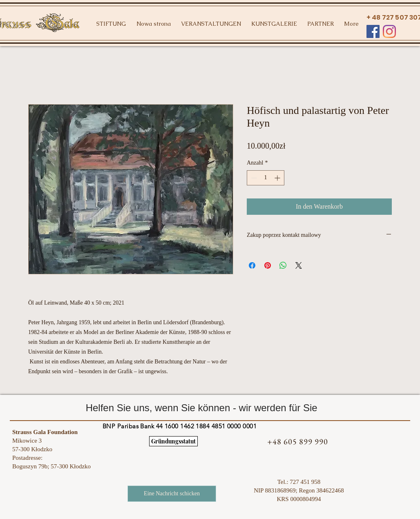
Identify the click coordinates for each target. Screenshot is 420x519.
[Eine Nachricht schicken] (172, 494)
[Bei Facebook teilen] (252, 265)
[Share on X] (299, 265)
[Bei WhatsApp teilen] (283, 265)
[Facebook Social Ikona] (373, 31)
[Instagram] (389, 31)
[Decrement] (253, 178)
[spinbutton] (266, 178)
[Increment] (278, 178)
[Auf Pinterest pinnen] (268, 265)
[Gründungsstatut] (173, 441)
